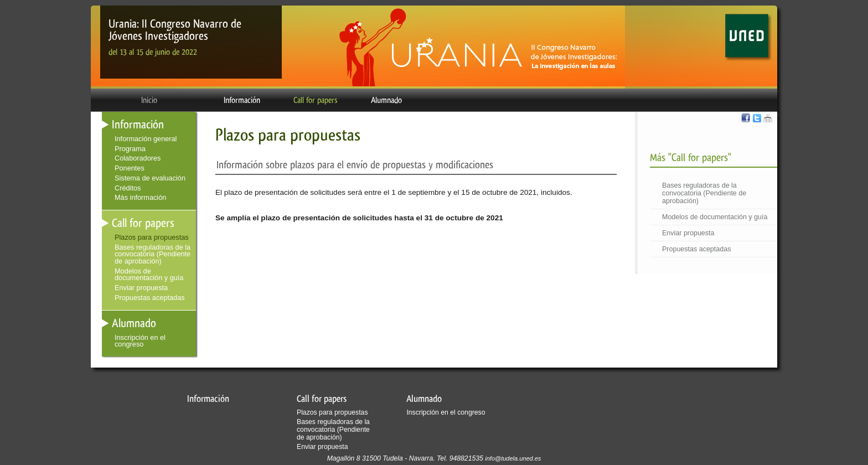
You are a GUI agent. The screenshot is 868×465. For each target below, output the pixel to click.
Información (242, 100)
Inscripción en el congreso (140, 341)
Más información (140, 197)
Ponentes (130, 168)
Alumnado (386, 100)
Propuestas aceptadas (696, 249)
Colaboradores (138, 158)
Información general (146, 139)
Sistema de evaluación (150, 178)
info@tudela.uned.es (513, 458)
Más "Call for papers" (691, 157)
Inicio (149, 100)
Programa (130, 149)
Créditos (128, 188)
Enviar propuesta (688, 233)
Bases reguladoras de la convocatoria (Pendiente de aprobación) (704, 193)
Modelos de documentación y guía (715, 217)
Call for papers (316, 100)
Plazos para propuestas (152, 237)
